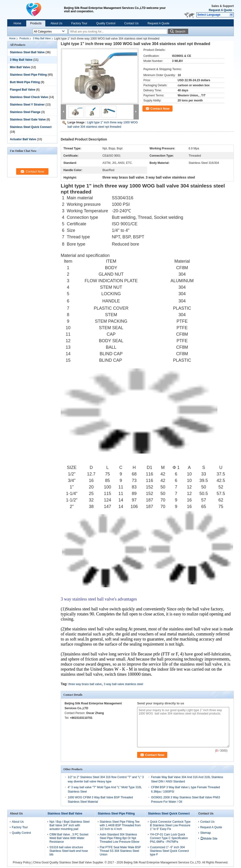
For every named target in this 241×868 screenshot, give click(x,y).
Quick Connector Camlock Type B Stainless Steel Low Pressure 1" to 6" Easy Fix (170, 825)
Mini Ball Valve (20, 67)
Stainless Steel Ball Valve (27, 52)
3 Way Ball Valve (42, 38)
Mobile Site (209, 839)
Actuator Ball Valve (23, 139)
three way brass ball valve (85, 684)
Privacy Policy (22, 862)
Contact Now (160, 109)
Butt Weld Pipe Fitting (25, 82)
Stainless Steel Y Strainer (27, 105)
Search (180, 31)
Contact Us (131, 23)
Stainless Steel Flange (25, 112)
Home (17, 23)
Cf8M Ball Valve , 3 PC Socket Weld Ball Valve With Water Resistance (69, 838)
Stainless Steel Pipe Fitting (28, 75)
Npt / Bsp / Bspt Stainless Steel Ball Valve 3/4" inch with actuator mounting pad (69, 825)
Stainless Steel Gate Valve (28, 120)
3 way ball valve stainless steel (123, 684)
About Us (56, 23)
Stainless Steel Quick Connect (31, 127)
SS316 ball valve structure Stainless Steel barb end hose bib (69, 851)
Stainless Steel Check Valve (29, 97)
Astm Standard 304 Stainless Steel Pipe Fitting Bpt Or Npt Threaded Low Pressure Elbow (120, 838)
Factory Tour (79, 23)
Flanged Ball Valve (23, 90)
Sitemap (206, 833)
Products (36, 23)
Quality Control (106, 23)
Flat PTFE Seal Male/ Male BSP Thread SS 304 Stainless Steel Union (120, 851)
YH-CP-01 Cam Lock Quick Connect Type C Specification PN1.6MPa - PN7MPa (169, 838)
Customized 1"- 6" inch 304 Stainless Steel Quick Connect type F (169, 851)
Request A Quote (220, 10)
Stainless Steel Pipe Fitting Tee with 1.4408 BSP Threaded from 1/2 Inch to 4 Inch (120, 825)
